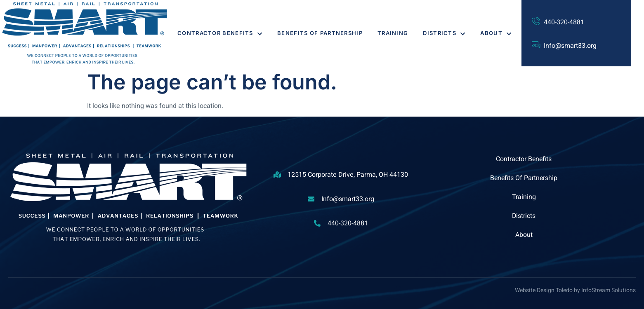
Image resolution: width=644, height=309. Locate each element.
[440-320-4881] (536, 21)
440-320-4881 (564, 22)
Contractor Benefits (220, 33)
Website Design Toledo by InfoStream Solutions (575, 290)
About (496, 33)
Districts (444, 33)
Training (393, 33)
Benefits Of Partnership (320, 33)
